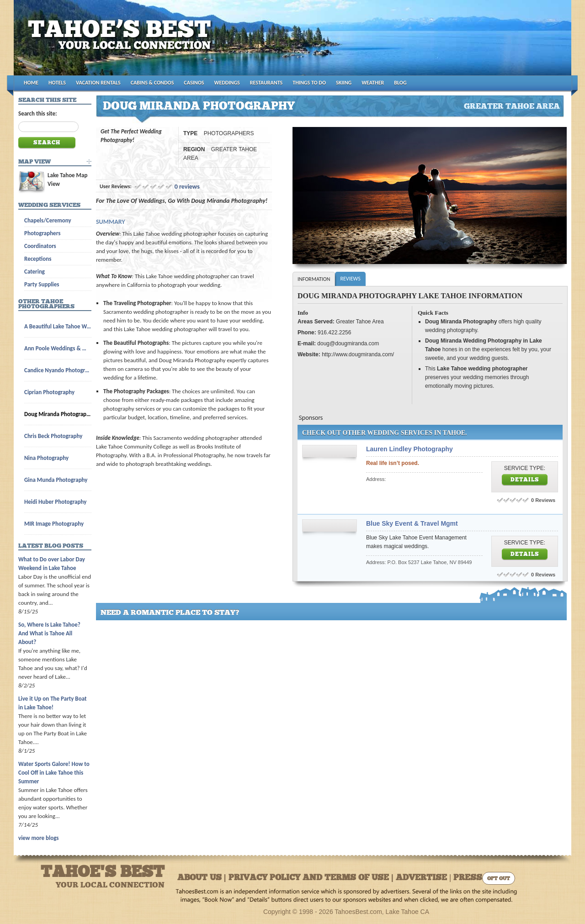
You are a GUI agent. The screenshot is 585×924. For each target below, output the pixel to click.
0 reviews (187, 187)
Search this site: (38, 114)
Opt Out (499, 879)
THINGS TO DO (309, 83)
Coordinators (40, 246)
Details (525, 480)
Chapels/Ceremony (48, 220)
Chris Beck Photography (53, 436)
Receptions (38, 259)
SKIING (344, 83)
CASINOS (194, 83)
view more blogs (38, 838)
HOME (31, 83)
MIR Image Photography (54, 524)
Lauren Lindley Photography (409, 449)
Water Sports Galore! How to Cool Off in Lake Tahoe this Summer (54, 773)
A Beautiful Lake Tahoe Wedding (58, 326)
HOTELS (57, 83)
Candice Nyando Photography (58, 370)
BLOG (400, 83)
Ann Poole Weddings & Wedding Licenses (58, 348)
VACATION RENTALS (98, 83)
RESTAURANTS (266, 83)
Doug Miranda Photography (58, 414)
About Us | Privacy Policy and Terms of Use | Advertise (312, 878)
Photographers (42, 233)
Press (468, 878)
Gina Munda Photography (56, 480)
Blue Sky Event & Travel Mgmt (412, 523)
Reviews (350, 279)
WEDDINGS (227, 83)
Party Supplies (42, 284)
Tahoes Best (122, 41)
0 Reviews (543, 500)
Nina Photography (46, 458)
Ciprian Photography (49, 392)
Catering (35, 272)
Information (314, 279)
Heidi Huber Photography (55, 502)
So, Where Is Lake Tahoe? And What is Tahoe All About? (49, 633)
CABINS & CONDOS (152, 83)
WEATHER (373, 83)
